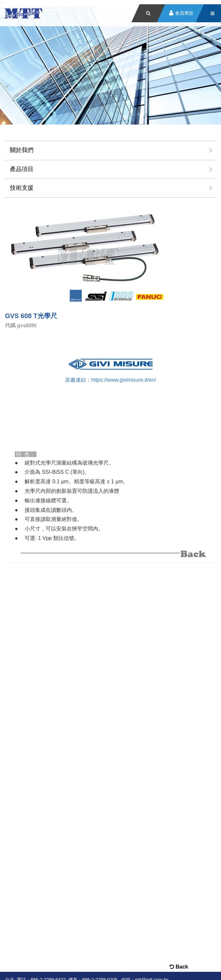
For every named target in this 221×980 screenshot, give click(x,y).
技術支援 (22, 188)
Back (179, 967)
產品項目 (22, 169)
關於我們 (22, 150)
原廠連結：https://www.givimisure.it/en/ (110, 380)
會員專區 (184, 13)
